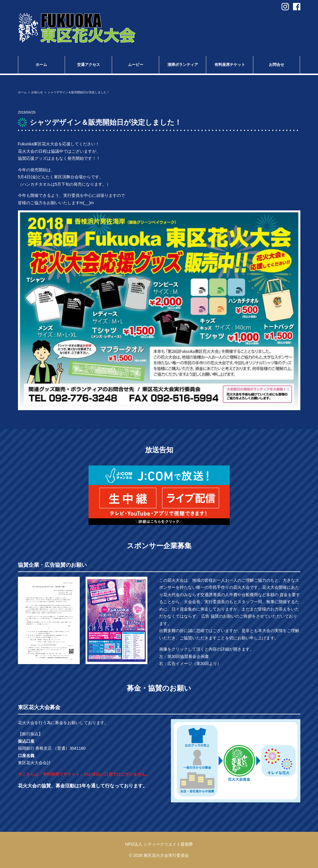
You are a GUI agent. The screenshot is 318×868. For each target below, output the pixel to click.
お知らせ (37, 92)
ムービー (136, 65)
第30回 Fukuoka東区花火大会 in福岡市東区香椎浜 (77, 28)
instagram (285, 7)
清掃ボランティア (183, 65)
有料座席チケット (230, 65)
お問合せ (277, 65)
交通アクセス (89, 65)
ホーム (41, 65)
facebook (297, 7)
